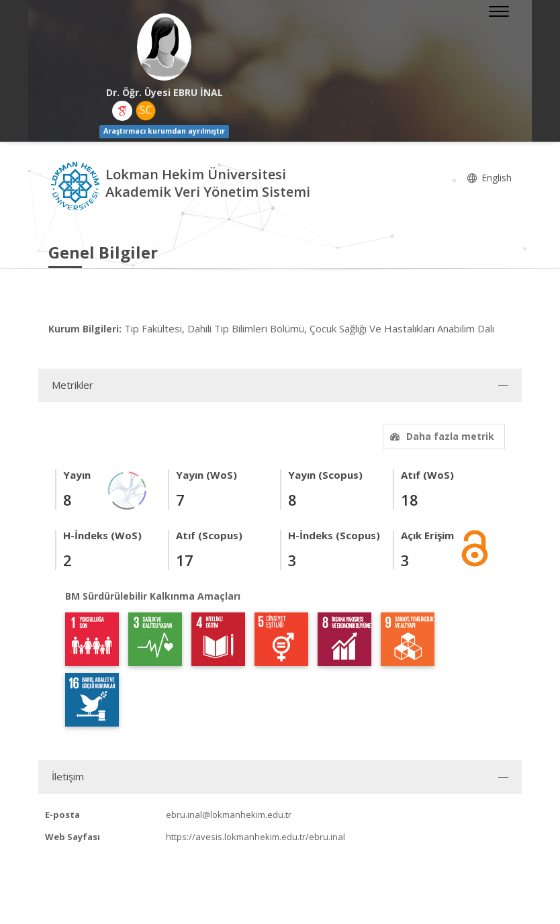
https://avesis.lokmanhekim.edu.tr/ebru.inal (255, 837)
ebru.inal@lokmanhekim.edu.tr (229, 815)
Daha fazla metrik (440, 436)
